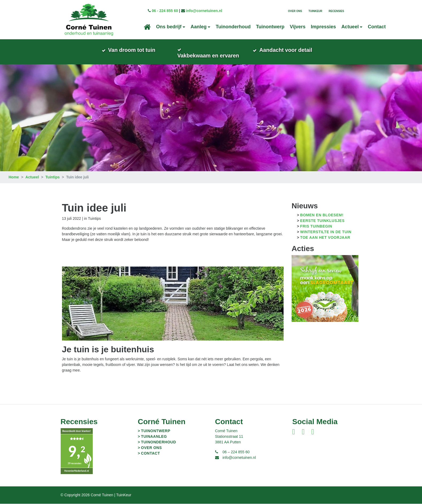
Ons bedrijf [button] (169, 27)
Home (14, 178)
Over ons (295, 11)
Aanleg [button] (199, 27)
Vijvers (298, 27)
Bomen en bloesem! (322, 216)
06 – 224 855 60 (236, 452)
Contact (377, 27)
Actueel (32, 178)
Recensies (336, 11)
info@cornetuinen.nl (204, 11)
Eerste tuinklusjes (322, 221)
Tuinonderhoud (233, 27)
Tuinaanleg (154, 437)
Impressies (323, 27)
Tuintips (53, 178)
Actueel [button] (350, 27)
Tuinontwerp (270, 27)
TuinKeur (315, 11)
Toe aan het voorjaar (325, 238)
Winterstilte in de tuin (326, 232)
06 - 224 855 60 (165, 11)
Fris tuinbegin (316, 227)
